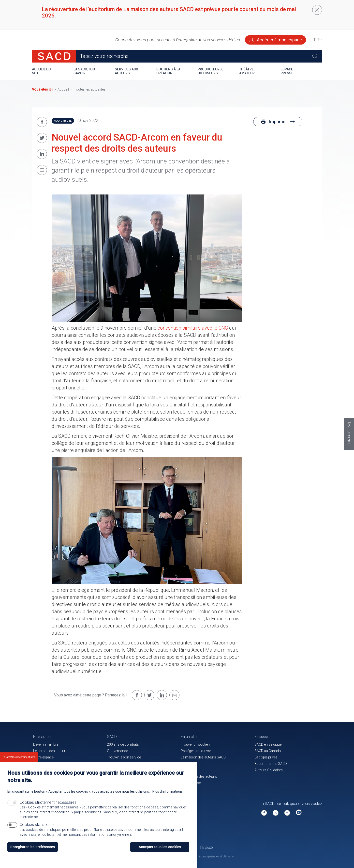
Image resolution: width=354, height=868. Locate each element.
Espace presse (287, 71)
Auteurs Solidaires (269, 770)
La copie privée (266, 757)
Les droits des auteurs (50, 751)
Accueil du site (41, 71)
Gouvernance (117, 751)
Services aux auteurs (126, 71)
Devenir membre (46, 744)
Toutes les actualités (90, 89)
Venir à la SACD (203, 848)
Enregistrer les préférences (33, 847)
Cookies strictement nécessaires (48, 802)
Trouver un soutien (195, 744)
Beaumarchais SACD (271, 764)
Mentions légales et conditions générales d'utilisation (201, 856)
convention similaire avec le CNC (193, 328)
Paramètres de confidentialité (19, 757)
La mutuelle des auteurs (199, 776)
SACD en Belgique (268, 744)
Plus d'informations (168, 791)
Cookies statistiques (37, 825)
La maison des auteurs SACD (203, 757)
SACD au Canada (268, 751)
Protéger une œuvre (196, 751)
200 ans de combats (123, 744)
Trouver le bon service (124, 757)
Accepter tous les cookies (160, 847)
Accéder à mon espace (275, 40)
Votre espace (43, 757)
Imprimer (278, 121)
